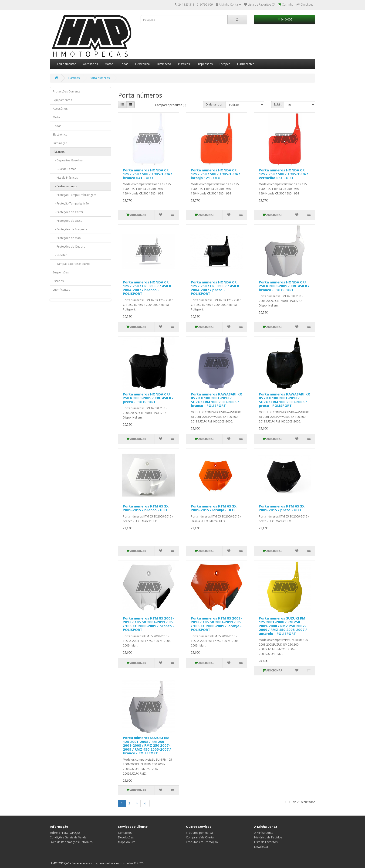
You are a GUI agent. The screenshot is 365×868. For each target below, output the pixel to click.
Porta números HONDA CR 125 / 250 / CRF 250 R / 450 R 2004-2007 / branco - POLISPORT (147, 288)
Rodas (124, 64)
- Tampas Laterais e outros (72, 264)
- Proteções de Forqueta (70, 229)
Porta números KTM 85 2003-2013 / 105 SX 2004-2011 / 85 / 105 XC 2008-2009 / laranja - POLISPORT (216, 624)
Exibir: (278, 104)
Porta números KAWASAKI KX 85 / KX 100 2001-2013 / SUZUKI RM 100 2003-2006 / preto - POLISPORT (284, 400)
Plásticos (184, 64)
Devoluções (126, 837)
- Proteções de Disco (68, 221)
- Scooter (60, 255)
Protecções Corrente (67, 91)
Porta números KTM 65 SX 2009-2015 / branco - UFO (146, 508)
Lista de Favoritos (266, 842)
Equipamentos (67, 64)
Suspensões (205, 64)
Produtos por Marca (199, 833)
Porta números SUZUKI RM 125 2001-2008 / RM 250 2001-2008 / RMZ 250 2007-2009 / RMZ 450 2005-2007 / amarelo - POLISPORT (283, 626)
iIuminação (164, 64)
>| (145, 803)
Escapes (225, 64)
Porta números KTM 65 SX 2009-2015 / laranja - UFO (214, 508)
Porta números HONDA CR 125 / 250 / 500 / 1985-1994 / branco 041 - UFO (147, 174)
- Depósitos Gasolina (68, 160)
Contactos (125, 833)
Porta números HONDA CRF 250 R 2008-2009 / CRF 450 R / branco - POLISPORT (284, 286)
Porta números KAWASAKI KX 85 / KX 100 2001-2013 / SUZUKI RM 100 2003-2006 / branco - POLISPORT (216, 400)
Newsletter (261, 847)
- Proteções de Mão (67, 238)
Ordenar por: (214, 104)
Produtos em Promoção (202, 842)
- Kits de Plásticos (65, 178)
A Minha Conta (264, 833)
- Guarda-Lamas (64, 169)
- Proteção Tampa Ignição (71, 203)
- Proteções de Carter (68, 212)
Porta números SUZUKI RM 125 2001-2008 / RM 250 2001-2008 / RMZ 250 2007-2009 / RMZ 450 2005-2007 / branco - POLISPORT (147, 745)
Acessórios (90, 64)
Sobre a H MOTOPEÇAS (65, 833)
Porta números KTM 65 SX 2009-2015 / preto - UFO (282, 508)
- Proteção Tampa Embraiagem (74, 195)
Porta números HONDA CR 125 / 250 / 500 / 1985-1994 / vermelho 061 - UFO (283, 174)
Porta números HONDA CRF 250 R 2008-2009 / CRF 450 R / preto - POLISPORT (148, 398)
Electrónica (142, 64)
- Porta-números (65, 186)
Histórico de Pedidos (268, 837)
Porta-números (100, 78)
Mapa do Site (127, 842)
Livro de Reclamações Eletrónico (71, 842)
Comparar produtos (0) (171, 105)
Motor (109, 64)
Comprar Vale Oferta (200, 837)
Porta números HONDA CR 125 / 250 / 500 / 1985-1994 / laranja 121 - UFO (215, 174)
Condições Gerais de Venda (68, 837)
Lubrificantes (246, 64)
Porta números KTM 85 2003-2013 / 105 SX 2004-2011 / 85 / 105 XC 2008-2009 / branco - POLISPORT (149, 624)
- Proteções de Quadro (69, 247)
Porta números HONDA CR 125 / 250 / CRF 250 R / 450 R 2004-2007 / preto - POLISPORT (215, 288)
